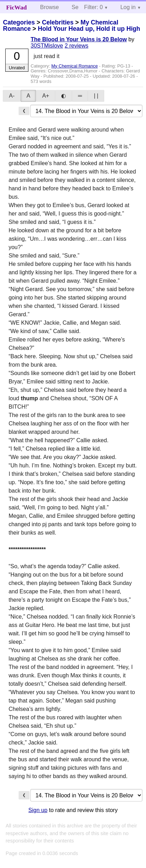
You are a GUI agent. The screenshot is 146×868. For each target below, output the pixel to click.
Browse (49, 7)
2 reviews (77, 46)
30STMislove (47, 46)
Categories (19, 22)
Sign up (38, 810)
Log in (128, 7)
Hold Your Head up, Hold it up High (89, 29)
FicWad (17, 7)
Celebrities (58, 22)
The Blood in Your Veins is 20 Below (79, 39)
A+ (46, 96)
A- (12, 96)
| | (96, 96)
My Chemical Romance (74, 66)
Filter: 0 (94, 7)
